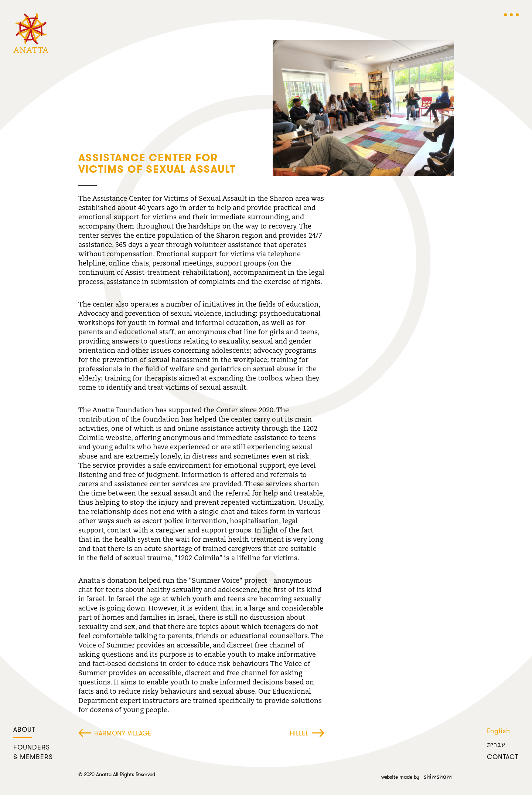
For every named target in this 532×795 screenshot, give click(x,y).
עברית (496, 744)
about (24, 730)
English (499, 731)
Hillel (307, 734)
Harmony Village (115, 734)
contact (503, 757)
